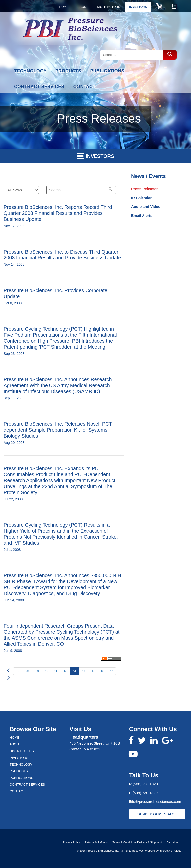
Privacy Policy (71, 842)
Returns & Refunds (96, 842)
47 (111, 671)
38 (28, 671)
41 (56, 671)
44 (84, 671)
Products (68, 71)
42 (65, 671)
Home (64, 7)
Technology (30, 71)
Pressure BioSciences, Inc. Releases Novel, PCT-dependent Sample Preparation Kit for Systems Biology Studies (59, 430)
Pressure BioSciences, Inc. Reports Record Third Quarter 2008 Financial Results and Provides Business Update (58, 213)
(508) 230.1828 (145, 784)
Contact (84, 87)
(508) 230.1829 (145, 793)
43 (74, 671)
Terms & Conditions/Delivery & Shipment (137, 842)
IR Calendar (141, 198)
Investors (138, 7)
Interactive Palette (170, 851)
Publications (107, 71)
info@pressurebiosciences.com (155, 801)
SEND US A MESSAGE (157, 814)
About (83, 7)
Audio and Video (146, 207)
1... (18, 671)
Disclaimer (173, 842)
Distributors (109, 7)
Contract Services (39, 87)
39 (37, 671)
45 (93, 671)
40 (47, 671)
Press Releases (145, 189)
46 (102, 671)
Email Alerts (142, 216)
